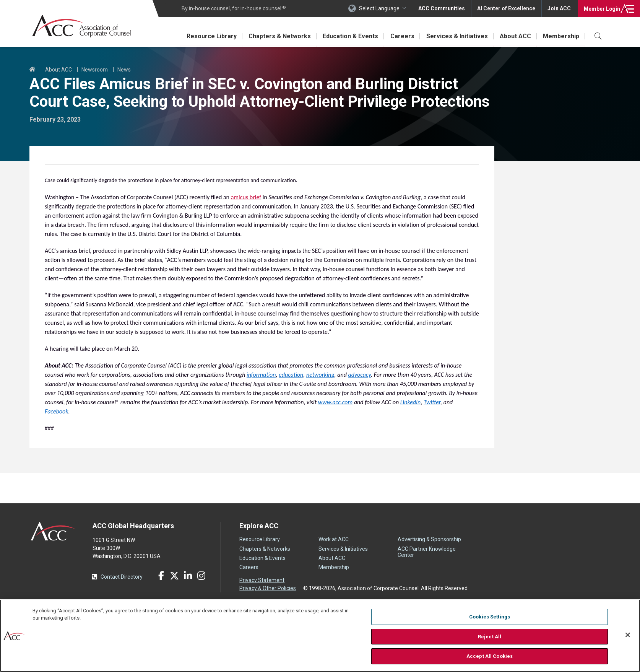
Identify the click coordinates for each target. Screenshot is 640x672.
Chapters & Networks (278, 36)
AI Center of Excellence (506, 8)
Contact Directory (122, 577)
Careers (401, 36)
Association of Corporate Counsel (82, 26)
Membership (561, 36)
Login (602, 8)
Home (32, 70)
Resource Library (210, 36)
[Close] (628, 635)
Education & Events (349, 36)
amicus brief (246, 197)
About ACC (515, 36)
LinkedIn (188, 576)
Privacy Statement (262, 580)
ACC (53, 531)
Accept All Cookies (490, 656)
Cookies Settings (490, 617)
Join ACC (559, 8)
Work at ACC (334, 539)
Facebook (161, 576)
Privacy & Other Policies (268, 588)
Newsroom (95, 70)
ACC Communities (441, 8)
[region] (320, 636)
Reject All (490, 637)
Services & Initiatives (456, 36)
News (124, 70)
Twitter (174, 576)
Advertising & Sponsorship (429, 539)
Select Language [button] (378, 8)
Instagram (201, 576)
